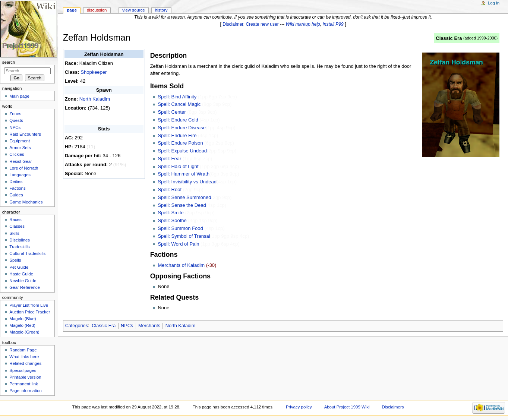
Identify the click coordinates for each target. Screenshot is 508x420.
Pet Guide (19, 267)
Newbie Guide (23, 281)
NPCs (127, 326)
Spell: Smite (171, 213)
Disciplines (20, 240)
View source (133, 10)
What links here (24, 357)
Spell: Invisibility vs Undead (187, 182)
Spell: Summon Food (180, 228)
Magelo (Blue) (23, 319)
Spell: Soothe (172, 220)
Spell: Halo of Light (178, 166)
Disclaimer (233, 24)
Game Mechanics (26, 202)
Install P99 (333, 24)
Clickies (17, 154)
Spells (15, 260)
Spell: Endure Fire (177, 135)
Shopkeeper (94, 72)
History (161, 10)
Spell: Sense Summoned (184, 197)
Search (9, 62)
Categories (77, 326)
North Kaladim (95, 99)
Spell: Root (170, 190)
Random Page (23, 350)
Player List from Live (29, 305)
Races (15, 220)
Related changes (25, 363)
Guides (16, 195)
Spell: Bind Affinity (177, 97)
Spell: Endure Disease (182, 128)
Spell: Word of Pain (178, 244)
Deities (16, 181)
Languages (20, 175)
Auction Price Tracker (30, 312)
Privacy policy (299, 407)
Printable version (25, 377)
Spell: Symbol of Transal (184, 236)
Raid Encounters (25, 134)
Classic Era (449, 38)
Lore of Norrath (24, 168)
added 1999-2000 (481, 38)
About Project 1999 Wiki (347, 407)
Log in (494, 3)
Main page (19, 96)
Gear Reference (25, 287)
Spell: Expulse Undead (182, 151)
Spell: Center (172, 112)
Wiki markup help (303, 24)
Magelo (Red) (22, 325)
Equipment (20, 141)
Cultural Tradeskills (27, 253)
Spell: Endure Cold (178, 120)
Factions (17, 188)
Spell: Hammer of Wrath (183, 174)
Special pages (23, 370)
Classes (17, 226)
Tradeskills (19, 247)
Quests (16, 120)
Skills (14, 233)
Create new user (262, 24)
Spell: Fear (169, 159)
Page (72, 10)
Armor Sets (20, 148)
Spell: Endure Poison (180, 143)
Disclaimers (393, 407)
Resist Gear (20, 161)
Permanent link (23, 384)
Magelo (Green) (24, 332)
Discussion (97, 10)
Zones (15, 114)
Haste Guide (21, 274)
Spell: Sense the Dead (182, 205)
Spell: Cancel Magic (179, 104)
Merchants (149, 326)
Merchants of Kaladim (181, 265)
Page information (26, 391)
